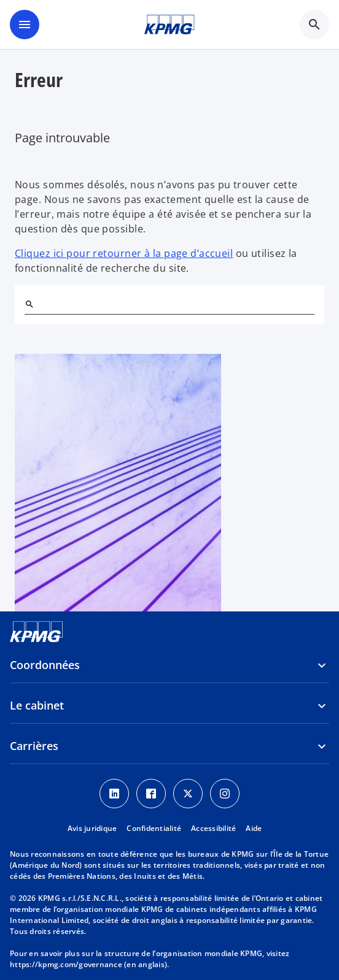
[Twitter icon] (188, 794)
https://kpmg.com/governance (66, 964)
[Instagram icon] (225, 794)
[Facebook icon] (151, 794)
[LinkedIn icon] (114, 794)
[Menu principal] (25, 25)
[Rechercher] (29, 304)
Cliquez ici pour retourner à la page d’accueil (124, 253)
